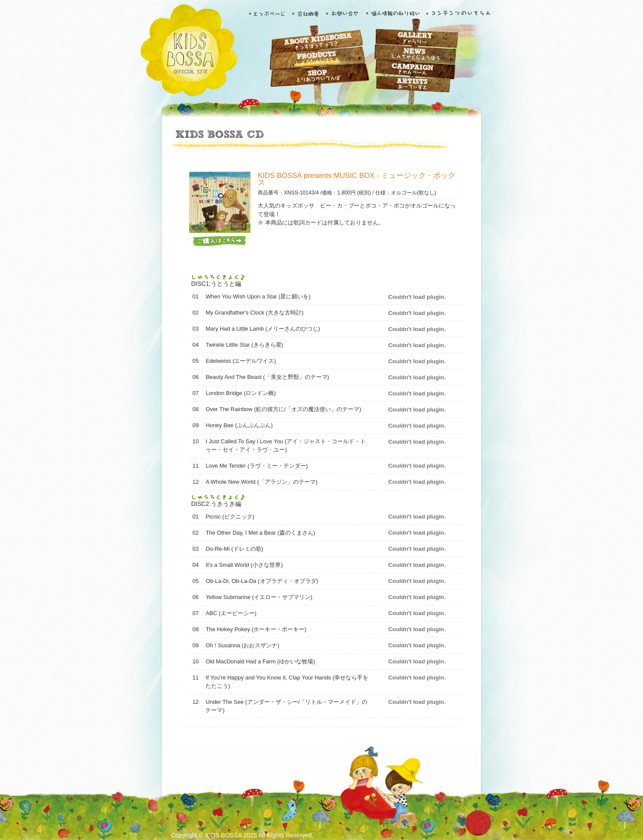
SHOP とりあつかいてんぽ (317, 76)
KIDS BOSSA (189, 51)
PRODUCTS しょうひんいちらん (317, 60)
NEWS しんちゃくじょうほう (415, 55)
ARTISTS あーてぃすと (415, 86)
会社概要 (306, 16)
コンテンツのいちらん (459, 16)
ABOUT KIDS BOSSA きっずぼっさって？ (317, 42)
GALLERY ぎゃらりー (415, 38)
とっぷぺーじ (268, 16)
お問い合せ (344, 16)
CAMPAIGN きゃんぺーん (415, 71)
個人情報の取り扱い (392, 16)
